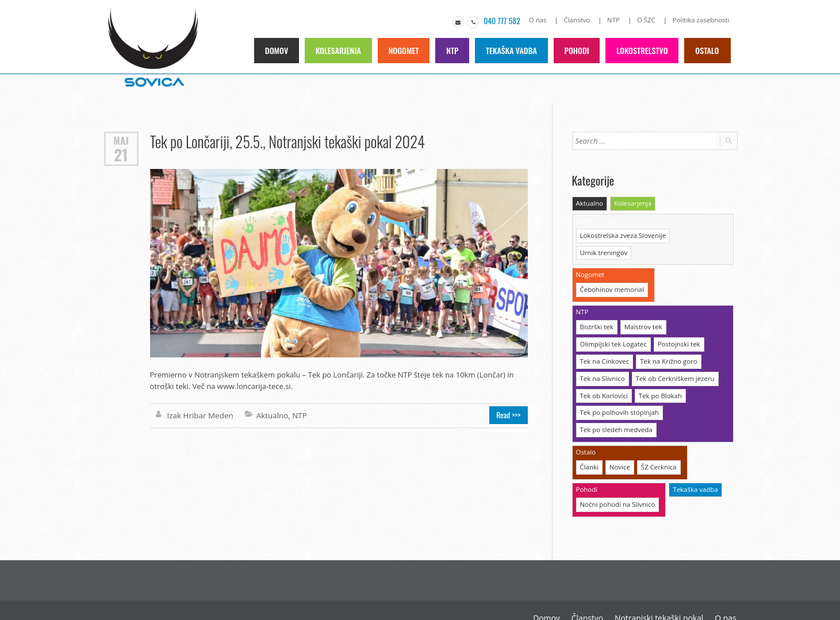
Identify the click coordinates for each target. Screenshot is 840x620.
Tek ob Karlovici (603, 373)
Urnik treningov (696, 234)
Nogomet (406, 50)
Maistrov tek (641, 306)
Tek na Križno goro (666, 339)
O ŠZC (649, 20)
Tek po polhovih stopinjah (618, 389)
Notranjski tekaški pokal (568, 591)
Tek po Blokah (658, 373)
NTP (617, 20)
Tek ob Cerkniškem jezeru (672, 356)
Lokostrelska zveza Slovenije (622, 234)
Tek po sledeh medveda (615, 406)
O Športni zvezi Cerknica (695, 591)
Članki (589, 442)
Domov (280, 50)
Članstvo (581, 20)
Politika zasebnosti (702, 20)
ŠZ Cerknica (656, 442)
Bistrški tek (596, 306)
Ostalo (707, 50)
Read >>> (510, 415)
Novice (619, 442)
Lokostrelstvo (643, 50)
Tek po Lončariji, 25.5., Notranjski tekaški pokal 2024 (285, 140)
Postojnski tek (675, 323)
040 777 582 (507, 20)
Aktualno (270, 415)
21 (121, 153)
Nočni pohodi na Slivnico (616, 478)
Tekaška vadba (514, 50)
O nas (543, 20)
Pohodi (579, 50)
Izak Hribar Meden (199, 415)
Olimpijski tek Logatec (612, 323)
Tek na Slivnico (602, 356)
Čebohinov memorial (611, 270)
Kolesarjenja (341, 50)
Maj (121, 140)
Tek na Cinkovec (604, 339)
